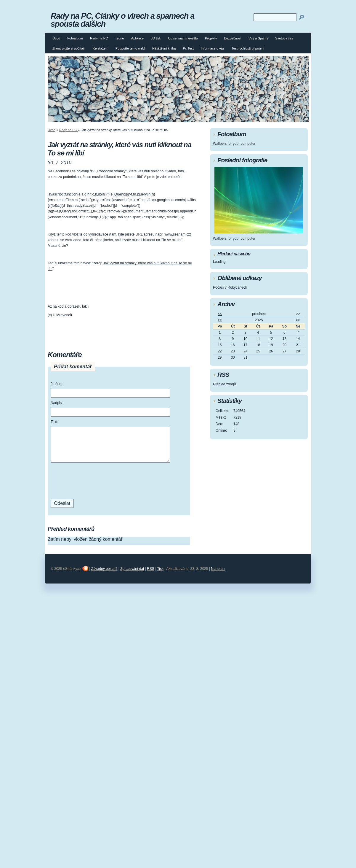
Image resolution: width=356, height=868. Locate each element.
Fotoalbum (75, 38)
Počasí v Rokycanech (230, 287)
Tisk (160, 569)
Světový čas (284, 38)
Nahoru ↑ (218, 569)
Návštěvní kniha (164, 48)
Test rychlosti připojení (248, 48)
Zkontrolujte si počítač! (69, 48)
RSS (151, 569)
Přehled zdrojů (224, 384)
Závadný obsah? (104, 569)
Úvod (56, 38)
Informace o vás (213, 48)
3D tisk (156, 38)
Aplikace (137, 38)
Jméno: (56, 384)
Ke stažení (101, 48)
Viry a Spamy (258, 38)
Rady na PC (99, 38)
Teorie (119, 38)
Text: (54, 422)
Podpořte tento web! (130, 48)
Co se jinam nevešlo (183, 38)
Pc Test (188, 48)
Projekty (211, 38)
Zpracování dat (132, 569)
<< (220, 314)
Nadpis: (57, 403)
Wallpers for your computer (234, 144)
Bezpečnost (232, 38)
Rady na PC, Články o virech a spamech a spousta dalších (122, 20)
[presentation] (96, 480)
